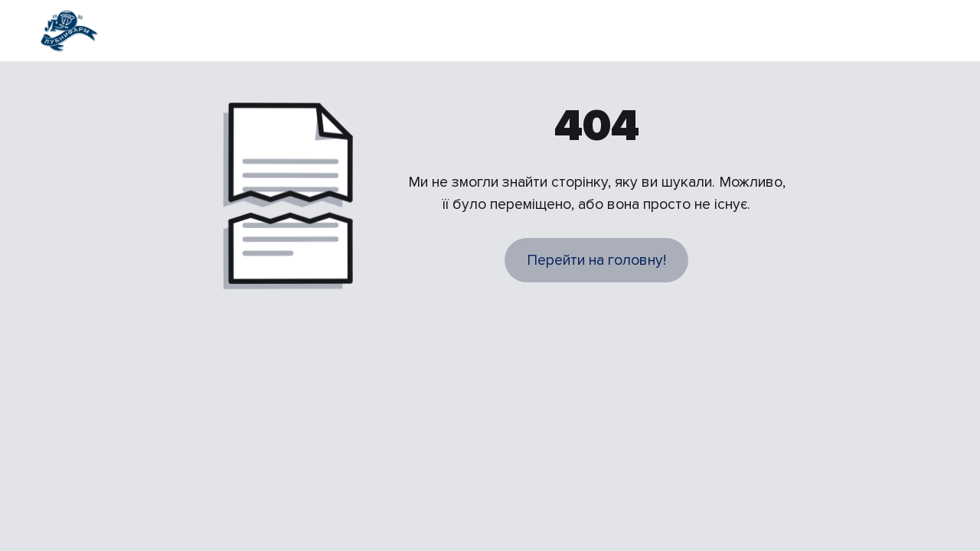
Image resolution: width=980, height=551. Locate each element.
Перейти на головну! (596, 260)
